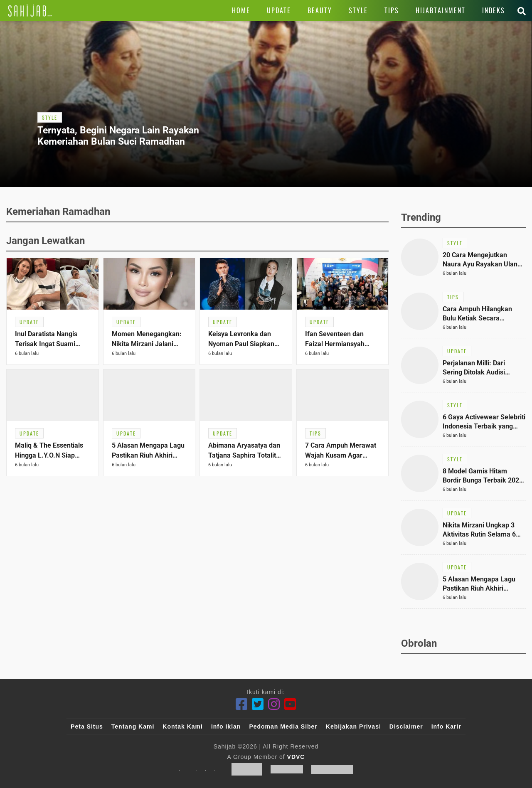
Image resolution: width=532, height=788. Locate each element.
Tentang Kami (133, 726)
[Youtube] (290, 704)
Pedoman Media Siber (283, 726)
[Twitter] (258, 704)
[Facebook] (242, 704)
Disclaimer (406, 726)
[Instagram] (274, 704)
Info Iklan (226, 726)
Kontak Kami (183, 726)
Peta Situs (87, 726)
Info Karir (446, 726)
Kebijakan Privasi (353, 726)
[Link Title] (30, 10)
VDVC (296, 757)
